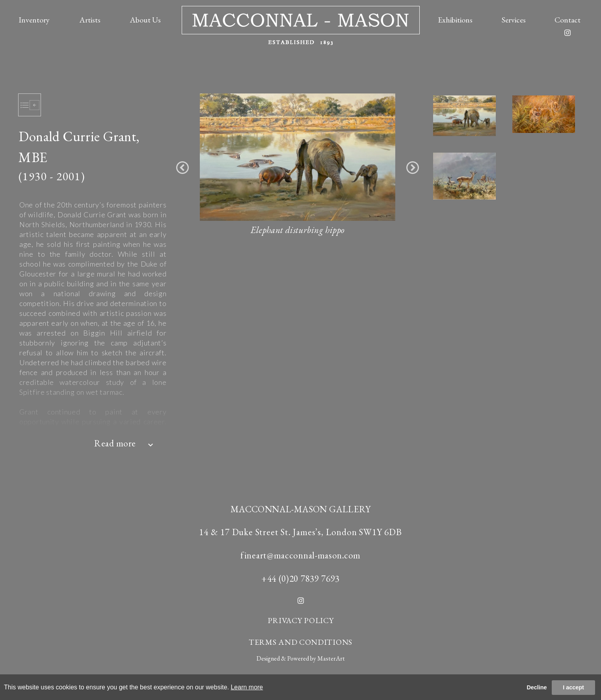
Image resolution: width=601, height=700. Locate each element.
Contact (568, 20)
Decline (537, 687)
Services (514, 20)
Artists (90, 20)
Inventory (34, 20)
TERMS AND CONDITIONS (300, 642)
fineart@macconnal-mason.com (300, 555)
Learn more (247, 687)
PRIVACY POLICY (301, 620)
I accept (573, 687)
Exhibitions (455, 20)
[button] (182, 168)
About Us (145, 20)
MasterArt (331, 658)
